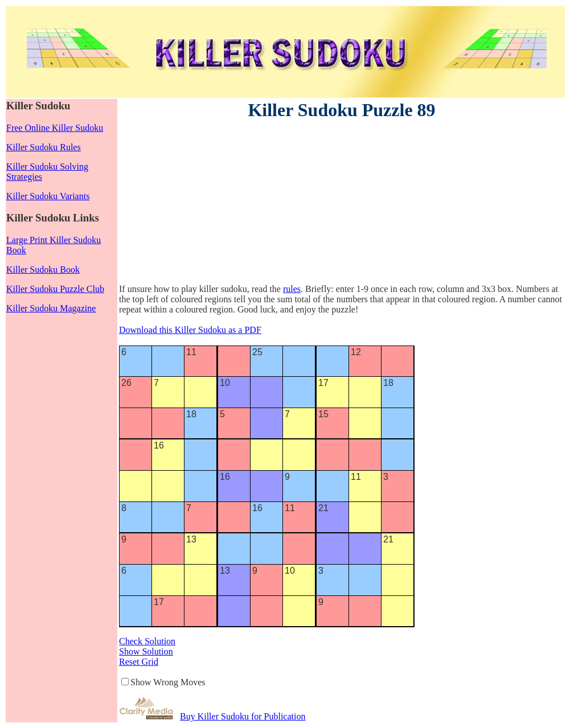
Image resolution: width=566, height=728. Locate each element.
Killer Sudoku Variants (48, 196)
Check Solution (147, 641)
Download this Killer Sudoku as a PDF (190, 330)
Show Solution (146, 651)
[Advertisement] (211, 204)
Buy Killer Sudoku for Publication (243, 716)
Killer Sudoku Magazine (51, 308)
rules (292, 289)
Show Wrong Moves (168, 682)
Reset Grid (139, 662)
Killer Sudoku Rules (44, 147)
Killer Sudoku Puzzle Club (55, 289)
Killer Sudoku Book (43, 270)
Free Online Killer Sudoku (55, 128)
